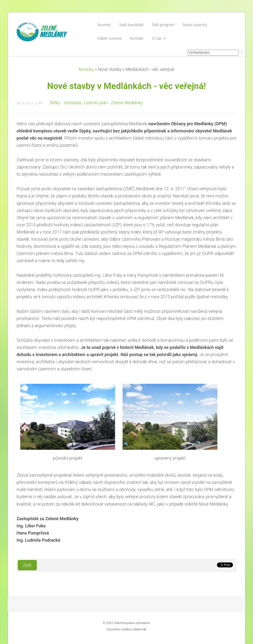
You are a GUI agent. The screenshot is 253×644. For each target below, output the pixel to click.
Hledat (241, 52)
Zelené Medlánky (127, 103)
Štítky (55, 103)
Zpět (27, 565)
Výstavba (72, 103)
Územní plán (96, 103)
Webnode (140, 629)
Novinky (86, 69)
